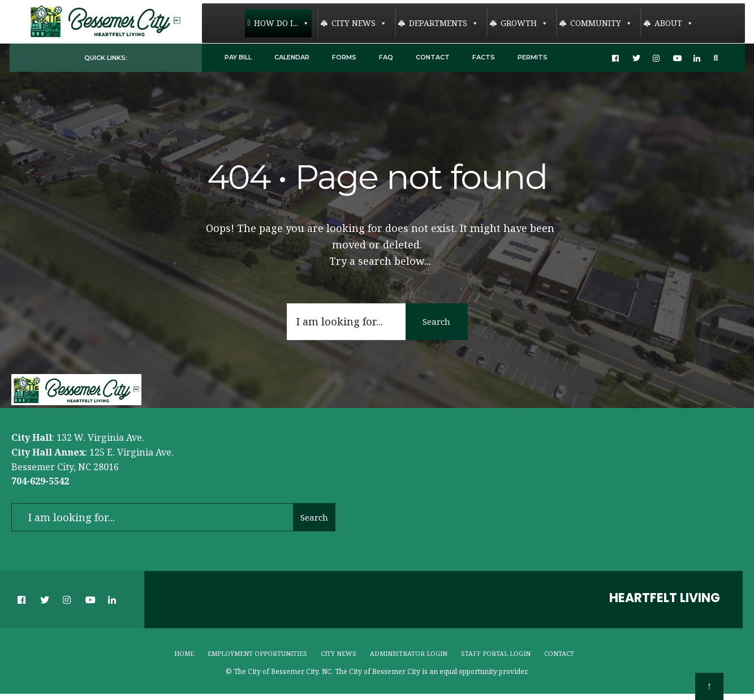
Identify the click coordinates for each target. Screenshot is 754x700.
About (674, 23)
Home (184, 653)
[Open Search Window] (718, 58)
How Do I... (282, 23)
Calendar (292, 57)
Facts (484, 57)
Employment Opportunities (257, 653)
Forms (344, 57)
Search (436, 321)
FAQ (386, 57)
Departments (444, 23)
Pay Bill (238, 57)
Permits (533, 57)
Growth (524, 23)
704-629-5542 (40, 481)
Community (601, 23)
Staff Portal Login (496, 653)
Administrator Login (409, 653)
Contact (433, 57)
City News (359, 23)
